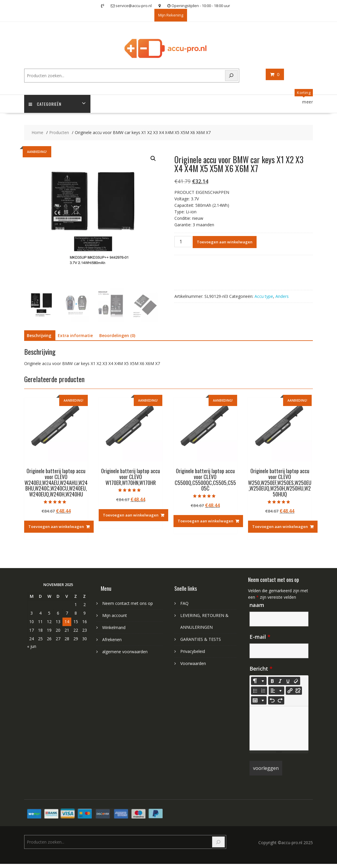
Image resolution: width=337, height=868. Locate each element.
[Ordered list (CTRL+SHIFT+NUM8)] (263, 691)
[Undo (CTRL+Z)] (272, 700)
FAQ (184, 603)
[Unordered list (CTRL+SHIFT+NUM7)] (255, 691)
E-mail (260, 637)
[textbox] (279, 728)
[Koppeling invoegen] (290, 691)
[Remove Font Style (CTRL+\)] (296, 681)
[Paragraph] (276, 691)
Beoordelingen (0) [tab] (117, 335)
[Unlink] (298, 691)
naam (257, 605)
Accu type (264, 296)
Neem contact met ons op (128, 603)
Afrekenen (112, 640)
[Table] (259, 700)
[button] (153, 159)
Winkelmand (114, 627)
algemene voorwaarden (125, 652)
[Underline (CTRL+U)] (288, 681)
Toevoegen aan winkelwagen (225, 242)
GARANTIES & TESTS (201, 639)
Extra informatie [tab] (75, 335)
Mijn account (115, 615)
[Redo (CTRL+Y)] (280, 700)
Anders (282, 296)
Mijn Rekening (171, 15)
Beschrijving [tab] (39, 335)
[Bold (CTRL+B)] (272, 681)
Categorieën (45, 104)
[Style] (259, 681)
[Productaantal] (183, 242)
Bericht (261, 669)
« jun (32, 646)
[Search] (232, 76)
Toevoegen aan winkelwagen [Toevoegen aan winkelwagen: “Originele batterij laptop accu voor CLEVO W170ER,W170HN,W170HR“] (131, 515)
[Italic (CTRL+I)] (280, 681)
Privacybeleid (193, 651)
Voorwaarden (193, 663)
